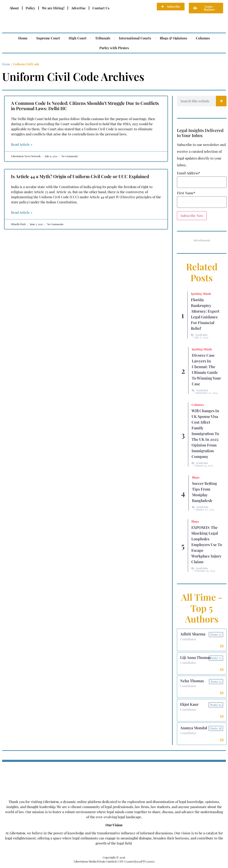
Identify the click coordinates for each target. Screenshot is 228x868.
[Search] (221, 101)
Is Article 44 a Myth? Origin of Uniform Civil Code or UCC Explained (80, 176)
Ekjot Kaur (190, 706)
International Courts (135, 38)
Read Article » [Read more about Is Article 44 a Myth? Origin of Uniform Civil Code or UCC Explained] (22, 212)
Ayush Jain (201, 335)
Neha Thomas (192, 682)
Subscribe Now (192, 216)
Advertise (78, 8)
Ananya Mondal (194, 730)
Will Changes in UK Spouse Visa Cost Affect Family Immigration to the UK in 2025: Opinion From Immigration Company (205, 434)
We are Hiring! (53, 8)
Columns (203, 38)
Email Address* (189, 173)
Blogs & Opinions (173, 38)
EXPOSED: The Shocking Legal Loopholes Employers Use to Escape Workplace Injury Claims (207, 545)
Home (23, 38)
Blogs (196, 477)
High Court (78, 38)
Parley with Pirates (114, 48)
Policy (30, 8)
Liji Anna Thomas (196, 658)
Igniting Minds (201, 294)
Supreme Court (48, 38)
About (14, 8)
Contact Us (101, 8)
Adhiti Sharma (193, 634)
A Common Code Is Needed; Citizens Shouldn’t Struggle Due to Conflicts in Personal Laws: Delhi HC (85, 106)
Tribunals (103, 38)
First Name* (186, 193)
